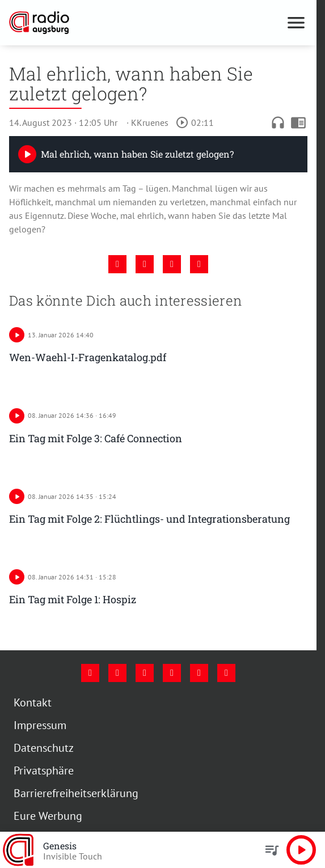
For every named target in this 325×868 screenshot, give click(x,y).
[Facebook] (90, 673)
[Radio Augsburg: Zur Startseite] (84, 23)
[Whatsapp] (226, 673)
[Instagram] (117, 673)
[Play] (27, 154)
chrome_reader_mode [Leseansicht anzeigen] (298, 122)
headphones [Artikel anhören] (278, 122)
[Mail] (172, 673)
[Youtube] (145, 673)
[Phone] (199, 673)
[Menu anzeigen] (296, 23)
